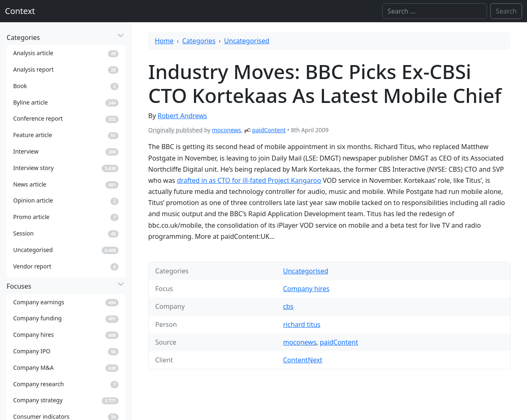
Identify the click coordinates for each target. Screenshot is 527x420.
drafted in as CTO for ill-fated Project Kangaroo (249, 180)
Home (164, 41)
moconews (227, 130)
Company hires (306, 289)
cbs (288, 306)
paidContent (269, 130)
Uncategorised (247, 41)
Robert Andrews (182, 116)
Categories (199, 41)
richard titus (302, 324)
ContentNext (302, 360)
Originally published (175, 130)
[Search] (435, 11)
